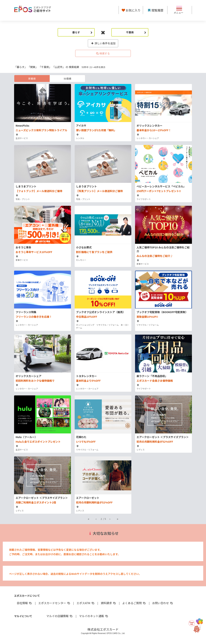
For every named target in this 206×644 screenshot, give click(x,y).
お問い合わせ (163, 603)
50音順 (67, 79)
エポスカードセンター (54, 603)
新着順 (32, 79)
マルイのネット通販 (94, 616)
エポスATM (86, 603)
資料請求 (109, 603)
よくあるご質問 (134, 603)
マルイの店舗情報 (60, 616)
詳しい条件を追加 (103, 43)
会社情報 (24, 603)
